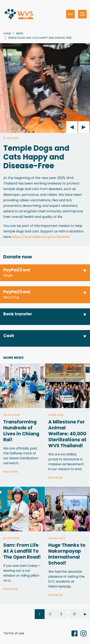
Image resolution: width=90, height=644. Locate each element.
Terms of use (14, 633)
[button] (45, 273)
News (20, 33)
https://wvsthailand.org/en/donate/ (41, 237)
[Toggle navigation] (82, 14)
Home (7, 33)
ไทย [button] (71, 14)
